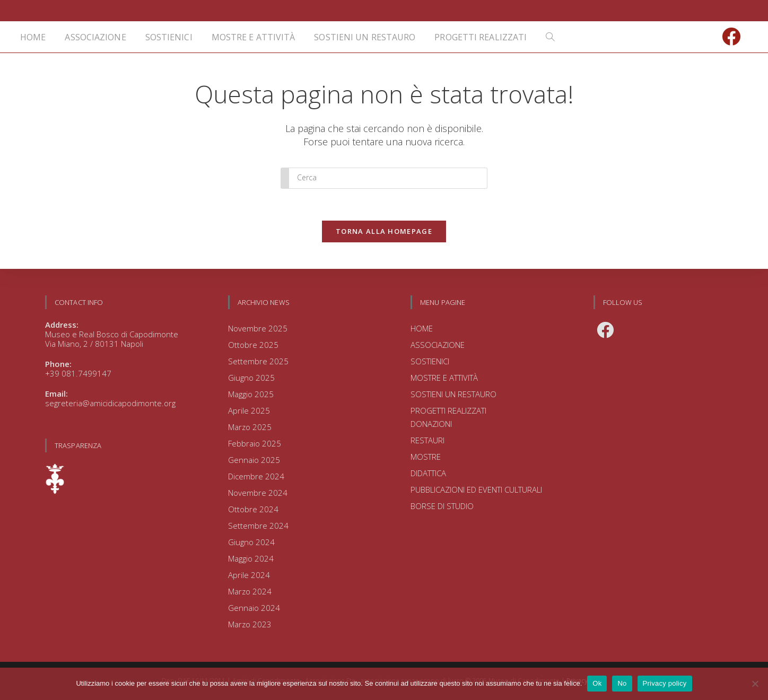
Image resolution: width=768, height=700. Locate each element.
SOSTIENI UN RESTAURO (453, 394)
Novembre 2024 (258, 493)
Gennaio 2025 (254, 460)
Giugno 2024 (251, 542)
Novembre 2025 (258, 328)
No (622, 683)
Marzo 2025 (250, 427)
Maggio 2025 (251, 394)
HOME (422, 328)
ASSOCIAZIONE (438, 345)
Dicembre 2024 (256, 476)
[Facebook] (605, 330)
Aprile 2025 (249, 410)
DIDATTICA (428, 473)
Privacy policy (665, 683)
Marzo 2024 (250, 591)
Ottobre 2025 (253, 345)
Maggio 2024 (251, 558)
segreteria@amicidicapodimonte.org (110, 403)
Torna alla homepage (384, 231)
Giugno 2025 (251, 378)
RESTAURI (427, 440)
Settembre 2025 (258, 361)
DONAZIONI (431, 424)
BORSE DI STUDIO (442, 506)
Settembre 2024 (258, 526)
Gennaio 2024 (254, 608)
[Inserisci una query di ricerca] (384, 178)
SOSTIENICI (430, 361)
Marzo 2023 (250, 624)
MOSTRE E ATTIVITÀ (444, 378)
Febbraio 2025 (255, 443)
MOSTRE (426, 457)
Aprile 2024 (249, 575)
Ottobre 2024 (253, 509)
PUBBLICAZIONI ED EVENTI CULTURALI (476, 489)
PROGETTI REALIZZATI (448, 410)
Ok (597, 683)
